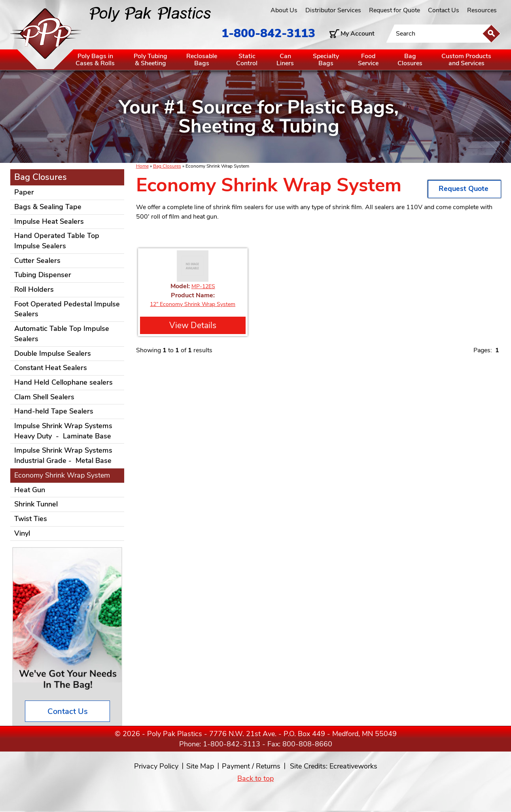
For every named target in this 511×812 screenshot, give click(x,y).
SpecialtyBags (326, 60)
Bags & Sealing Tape (48, 207)
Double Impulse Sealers (53, 353)
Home (142, 166)
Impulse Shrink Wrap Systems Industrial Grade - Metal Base (63, 455)
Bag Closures (167, 166)
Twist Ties (31, 519)
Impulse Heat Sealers (49, 221)
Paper (24, 192)
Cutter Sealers (37, 261)
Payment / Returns (251, 766)
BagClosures (410, 60)
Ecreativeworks (353, 766)
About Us (284, 10)
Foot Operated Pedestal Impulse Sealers (67, 309)
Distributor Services (333, 10)
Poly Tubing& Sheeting (150, 60)
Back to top (255, 778)
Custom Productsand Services (466, 60)
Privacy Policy (156, 766)
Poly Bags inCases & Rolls (95, 60)
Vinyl (22, 533)
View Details (193, 325)
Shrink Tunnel (36, 504)
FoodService (368, 60)
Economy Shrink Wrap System (62, 475)
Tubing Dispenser (43, 275)
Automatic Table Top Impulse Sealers (62, 334)
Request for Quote (395, 10)
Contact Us (444, 10)
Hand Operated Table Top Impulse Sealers (57, 241)
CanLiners (285, 60)
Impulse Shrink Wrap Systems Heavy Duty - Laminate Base (63, 431)
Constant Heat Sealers (51, 368)
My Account (358, 34)
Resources (482, 10)
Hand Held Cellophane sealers (63, 382)
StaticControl (247, 60)
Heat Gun (30, 490)
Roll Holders (34, 289)
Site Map (200, 766)
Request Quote (465, 189)
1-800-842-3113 (268, 33)
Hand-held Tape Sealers (54, 411)
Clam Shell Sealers (44, 397)
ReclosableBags (202, 60)
